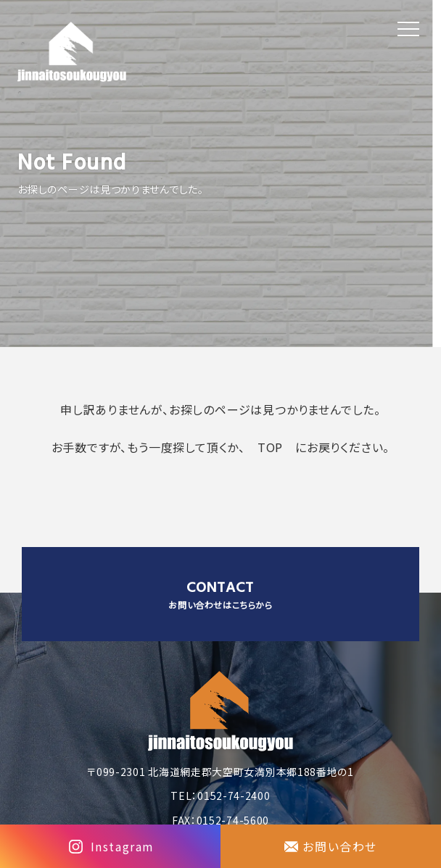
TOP (270, 447)
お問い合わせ (340, 846)
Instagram (123, 846)
